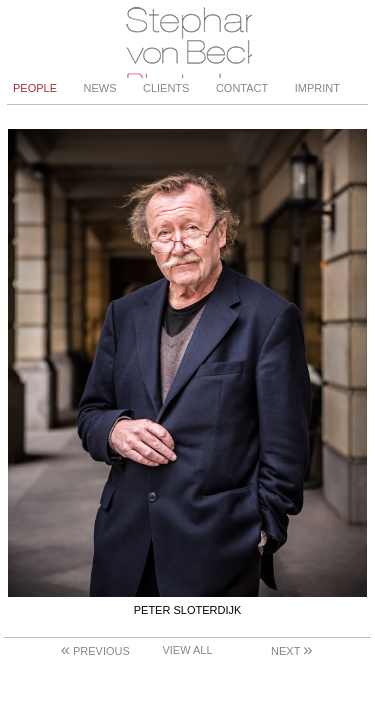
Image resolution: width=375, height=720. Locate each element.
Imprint (317, 88)
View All (187, 650)
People (35, 88)
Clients (166, 88)
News (100, 88)
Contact (242, 88)
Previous (95, 651)
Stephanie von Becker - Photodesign (187, 39)
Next (291, 651)
